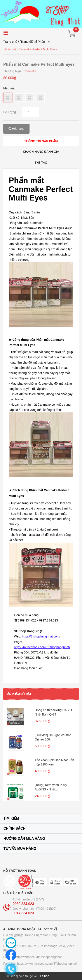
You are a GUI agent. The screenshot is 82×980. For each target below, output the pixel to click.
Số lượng (10, 112)
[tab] (41, 141)
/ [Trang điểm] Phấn (32, 42)
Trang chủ (10, 42)
